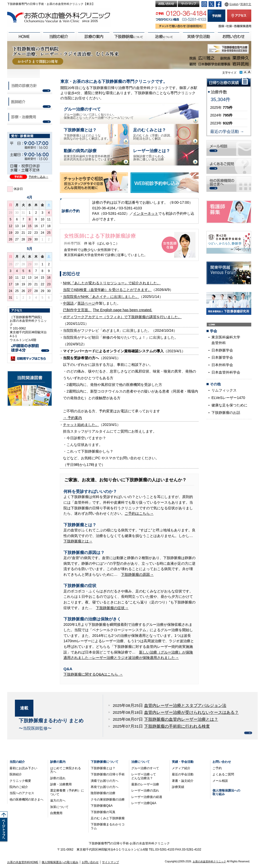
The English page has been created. (122, 310)
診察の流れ (58, 778)
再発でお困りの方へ (105, 787)
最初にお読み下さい (23, 768)
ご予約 (217, 768)
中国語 (68, 303)
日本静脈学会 (222, 350)
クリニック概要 (20, 781)
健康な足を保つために (229, 405)
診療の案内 (58, 762)
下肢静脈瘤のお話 (226, 413)
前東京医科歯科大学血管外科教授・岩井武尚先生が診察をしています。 (88, 154)
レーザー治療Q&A (144, 803)
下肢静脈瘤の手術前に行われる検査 (177, 726)
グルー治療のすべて (145, 768)
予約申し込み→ (38, 177)
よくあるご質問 (223, 774)
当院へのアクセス (22, 793)
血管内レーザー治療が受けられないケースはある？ (191, 712)
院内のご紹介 (19, 787)
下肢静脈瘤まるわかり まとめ (51, 721)
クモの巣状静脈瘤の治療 (108, 799)
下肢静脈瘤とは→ (78, 541)
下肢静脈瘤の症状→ (112, 608)
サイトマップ (110, 862)
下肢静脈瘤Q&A (102, 806)
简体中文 (246, 4)
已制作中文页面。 (77, 310)
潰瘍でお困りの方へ (105, 781)
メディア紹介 (181, 768)
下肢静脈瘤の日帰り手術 (108, 774)
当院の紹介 (17, 762)
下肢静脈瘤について (105, 762)
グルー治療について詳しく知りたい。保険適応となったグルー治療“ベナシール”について (99, 113)
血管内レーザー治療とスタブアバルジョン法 (185, 705)
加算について (59, 807)
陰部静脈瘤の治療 (103, 793)
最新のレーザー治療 (145, 784)
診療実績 (178, 787)
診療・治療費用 (61, 784)
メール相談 (220, 781)
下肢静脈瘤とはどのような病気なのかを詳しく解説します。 (87, 134)
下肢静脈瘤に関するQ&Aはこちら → (93, 674)
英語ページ (86, 303)
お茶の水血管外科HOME (23, 862)
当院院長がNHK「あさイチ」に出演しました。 (101, 297)
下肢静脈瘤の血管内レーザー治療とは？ (181, 719)
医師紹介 (16, 774)
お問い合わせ (222, 762)
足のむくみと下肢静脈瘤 (108, 818)
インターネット (146, 213)
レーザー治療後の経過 (147, 797)
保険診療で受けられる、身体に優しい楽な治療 (152, 154)
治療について (141, 762)
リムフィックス (224, 390)
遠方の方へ (58, 801)
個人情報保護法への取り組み (60, 862)
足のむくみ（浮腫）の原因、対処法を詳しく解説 (153, 134)
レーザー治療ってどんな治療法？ (144, 776)
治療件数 (219, 92)
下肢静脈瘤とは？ (103, 768)
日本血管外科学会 (226, 372)
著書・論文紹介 (183, 781)
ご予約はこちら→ (139, 513)
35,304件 (221, 99)
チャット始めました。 (81, 425)
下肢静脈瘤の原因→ (137, 574)
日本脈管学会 (222, 357)
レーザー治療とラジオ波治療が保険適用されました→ (135, 658)
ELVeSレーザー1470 (228, 398)
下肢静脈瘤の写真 (103, 812)
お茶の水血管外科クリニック (209, 861)
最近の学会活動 (183, 774)
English (234, 4)
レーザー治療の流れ (145, 791)
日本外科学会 (222, 365)
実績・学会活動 (183, 762)
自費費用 (56, 813)
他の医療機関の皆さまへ (26, 799)
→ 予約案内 (72, 418)
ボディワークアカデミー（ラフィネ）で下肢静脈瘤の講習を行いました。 (122, 317)
